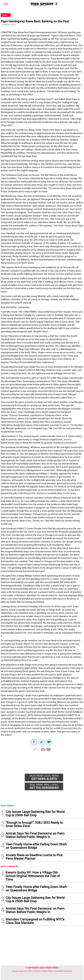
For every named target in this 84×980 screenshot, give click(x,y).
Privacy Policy (47, 971)
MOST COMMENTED (10, 866)
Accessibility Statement (63, 971)
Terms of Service (34, 971)
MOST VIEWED (7, 806)
